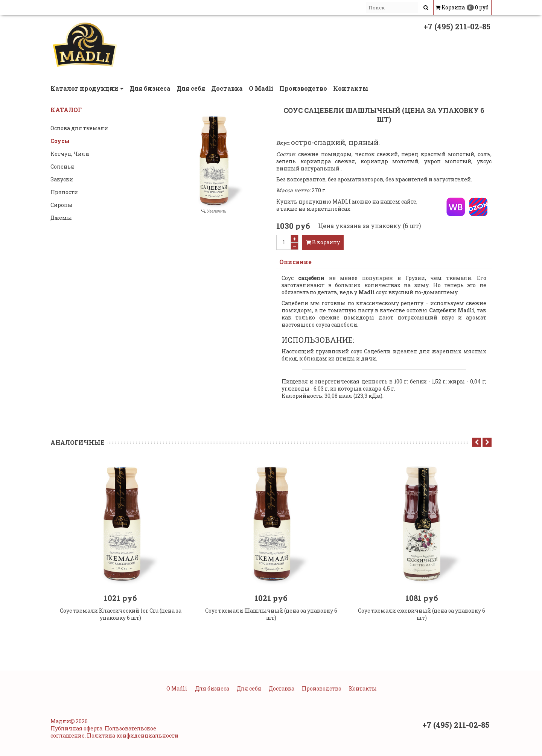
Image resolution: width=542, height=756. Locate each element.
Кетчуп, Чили (70, 154)
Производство (303, 88)
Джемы (61, 218)
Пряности (64, 192)
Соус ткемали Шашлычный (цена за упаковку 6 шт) (271, 621)
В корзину (323, 242)
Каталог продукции (87, 88)
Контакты (351, 88)
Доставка (227, 88)
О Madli (261, 88)
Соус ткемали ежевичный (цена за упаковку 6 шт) (422, 621)
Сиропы (62, 205)
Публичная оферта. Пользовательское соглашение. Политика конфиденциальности (114, 738)
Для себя (191, 88)
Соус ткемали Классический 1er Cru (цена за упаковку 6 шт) (121, 621)
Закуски (62, 179)
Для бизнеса (150, 88)
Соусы (60, 141)
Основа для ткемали (79, 128)
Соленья (62, 167)
